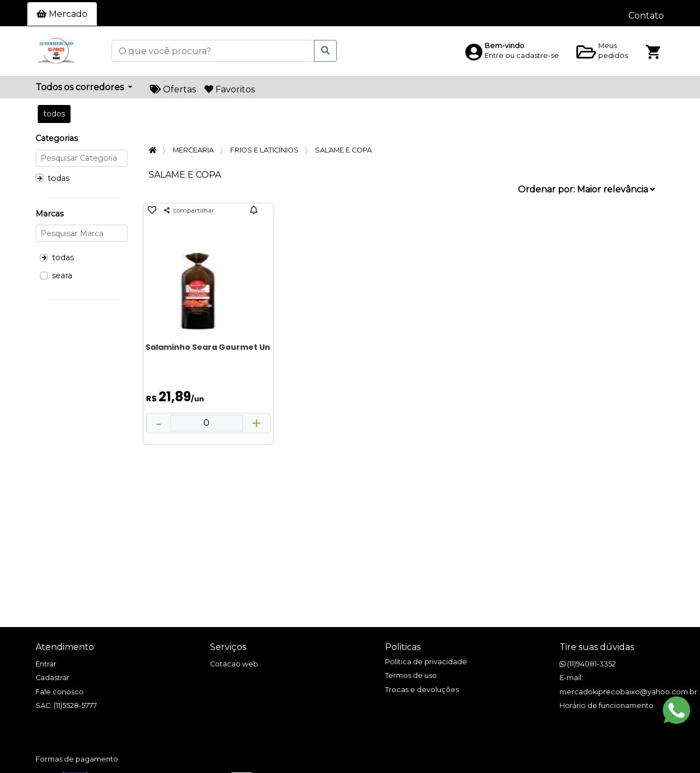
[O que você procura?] (213, 51)
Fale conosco (60, 692)
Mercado (62, 14)
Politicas (403, 647)
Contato (646, 16)
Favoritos (230, 89)
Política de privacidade (426, 662)
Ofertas (173, 89)
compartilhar (189, 210)
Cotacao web (234, 664)
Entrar (46, 664)
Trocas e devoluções (422, 690)
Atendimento (65, 647)
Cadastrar (52, 678)
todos (54, 114)
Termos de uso (411, 675)
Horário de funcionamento (606, 705)
